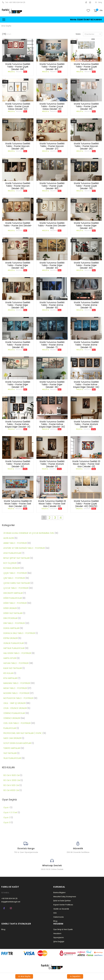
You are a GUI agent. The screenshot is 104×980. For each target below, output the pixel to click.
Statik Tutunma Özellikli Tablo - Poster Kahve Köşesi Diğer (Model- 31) (18, 424)
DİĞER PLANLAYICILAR (13, 598)
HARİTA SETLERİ (10, 658)
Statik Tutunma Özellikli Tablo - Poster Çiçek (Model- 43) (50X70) (86, 504)
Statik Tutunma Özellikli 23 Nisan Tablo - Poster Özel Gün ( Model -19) (52, 504)
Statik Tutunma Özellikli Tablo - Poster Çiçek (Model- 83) (52, 67)
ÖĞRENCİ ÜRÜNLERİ (12, 718)
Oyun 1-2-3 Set (10, 812)
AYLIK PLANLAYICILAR (12, 553)
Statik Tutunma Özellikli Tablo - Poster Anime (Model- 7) (52, 345)
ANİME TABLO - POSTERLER (15, 543)
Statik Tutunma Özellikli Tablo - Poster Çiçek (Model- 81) (86, 106)
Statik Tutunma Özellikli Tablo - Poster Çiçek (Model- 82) (86, 67)
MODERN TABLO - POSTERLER (17, 693)
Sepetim (75, 976)
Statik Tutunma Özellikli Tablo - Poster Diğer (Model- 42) (18, 265)
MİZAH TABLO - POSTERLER (15, 688)
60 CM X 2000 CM (12, 780)
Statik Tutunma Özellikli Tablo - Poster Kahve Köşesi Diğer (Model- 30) (52, 424)
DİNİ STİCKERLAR (10, 618)
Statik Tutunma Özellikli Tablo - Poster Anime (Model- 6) (86, 345)
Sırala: (78, 34)
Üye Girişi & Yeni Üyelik (63, 929)
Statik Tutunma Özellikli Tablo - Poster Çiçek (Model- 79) (86, 186)
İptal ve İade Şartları (62, 901)
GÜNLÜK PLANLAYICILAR (14, 643)
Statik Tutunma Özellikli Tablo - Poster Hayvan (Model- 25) (18, 186)
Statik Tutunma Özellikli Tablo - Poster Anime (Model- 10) (52, 305)
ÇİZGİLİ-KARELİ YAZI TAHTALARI (17, 583)
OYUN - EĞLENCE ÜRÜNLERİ (15, 708)
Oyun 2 (7, 817)
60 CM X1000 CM (11, 790)
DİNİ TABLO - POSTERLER (14, 623)
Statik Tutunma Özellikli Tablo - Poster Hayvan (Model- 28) (18, 146)
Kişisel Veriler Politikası (63, 905)
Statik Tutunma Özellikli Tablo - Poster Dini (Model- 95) (52, 226)
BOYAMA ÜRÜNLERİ (12, 568)
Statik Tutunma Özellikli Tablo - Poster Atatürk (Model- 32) (18, 464)
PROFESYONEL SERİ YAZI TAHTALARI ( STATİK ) (23, 733)
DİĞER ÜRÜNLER (10, 608)
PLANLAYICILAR (10, 728)
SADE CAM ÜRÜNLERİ (12, 738)
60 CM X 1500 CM (12, 775)
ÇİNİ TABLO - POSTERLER (14, 578)
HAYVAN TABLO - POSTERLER (16, 663)
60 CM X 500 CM (11, 785)
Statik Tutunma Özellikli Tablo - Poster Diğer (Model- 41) (52, 265)
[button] (98, 11)
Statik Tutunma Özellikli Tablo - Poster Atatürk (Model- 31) (52, 464)
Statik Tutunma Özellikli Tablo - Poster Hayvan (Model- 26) (86, 146)
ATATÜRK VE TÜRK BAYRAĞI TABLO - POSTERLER (24, 548)
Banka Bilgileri (59, 893)
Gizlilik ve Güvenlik (61, 909)
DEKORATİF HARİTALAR (13, 593)
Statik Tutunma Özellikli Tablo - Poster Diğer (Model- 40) (86, 265)
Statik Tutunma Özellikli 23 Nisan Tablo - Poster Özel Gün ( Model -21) (86, 464)
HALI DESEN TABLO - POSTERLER (18, 653)
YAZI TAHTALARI (10, 753)
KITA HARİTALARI (10, 678)
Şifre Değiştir (59, 942)
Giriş (98, 2)
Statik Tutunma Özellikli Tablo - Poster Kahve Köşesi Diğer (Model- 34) (86, 384)
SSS (55, 913)
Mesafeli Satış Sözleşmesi (65, 897)
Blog (55, 921)
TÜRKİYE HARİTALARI (12, 748)
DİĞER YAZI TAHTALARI (13, 613)
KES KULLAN (8, 673)
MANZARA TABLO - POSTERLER (17, 683)
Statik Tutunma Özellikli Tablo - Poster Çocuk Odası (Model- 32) (18, 106)
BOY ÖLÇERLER (10, 563)
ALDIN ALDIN (9, 538)
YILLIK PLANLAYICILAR (13, 758)
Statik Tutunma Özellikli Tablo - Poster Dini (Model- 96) (18, 226)
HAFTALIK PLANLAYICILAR (14, 648)
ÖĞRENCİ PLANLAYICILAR (14, 713)
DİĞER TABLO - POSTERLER (15, 603)
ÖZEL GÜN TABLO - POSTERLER (17, 723)
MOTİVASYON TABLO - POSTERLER (19, 698)
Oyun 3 (7, 822)
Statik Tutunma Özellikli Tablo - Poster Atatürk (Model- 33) (86, 424)
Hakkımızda (58, 917)
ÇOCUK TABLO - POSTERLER (16, 588)
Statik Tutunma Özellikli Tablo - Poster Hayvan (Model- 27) (52, 146)
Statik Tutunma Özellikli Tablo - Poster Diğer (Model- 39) (18, 305)
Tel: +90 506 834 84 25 (14, 2)
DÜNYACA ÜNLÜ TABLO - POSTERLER (19, 633)
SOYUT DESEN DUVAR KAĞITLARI (17, 743)
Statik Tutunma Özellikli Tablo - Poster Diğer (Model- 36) (52, 384)
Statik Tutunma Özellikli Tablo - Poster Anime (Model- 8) (18, 345)
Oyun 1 (6, 807)
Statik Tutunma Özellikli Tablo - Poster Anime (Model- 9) (86, 305)
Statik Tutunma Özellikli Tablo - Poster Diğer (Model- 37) (18, 384)
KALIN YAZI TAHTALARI (13, 668)
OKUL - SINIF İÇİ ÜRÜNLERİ (14, 703)
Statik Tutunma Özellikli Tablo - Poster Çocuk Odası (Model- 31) (52, 106)
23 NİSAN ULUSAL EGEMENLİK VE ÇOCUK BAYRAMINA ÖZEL (29, 533)
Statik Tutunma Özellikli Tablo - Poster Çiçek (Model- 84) (18, 67)
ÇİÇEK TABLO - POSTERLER (15, 573)
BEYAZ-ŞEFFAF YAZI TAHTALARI (17, 558)
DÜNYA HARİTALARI (12, 628)
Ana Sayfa (6, 26)
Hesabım (57, 933)
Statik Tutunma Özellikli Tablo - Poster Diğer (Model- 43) (86, 226)
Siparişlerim (59, 938)
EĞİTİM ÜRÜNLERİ (11, 638)
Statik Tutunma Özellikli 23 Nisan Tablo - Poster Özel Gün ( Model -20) (18, 504)
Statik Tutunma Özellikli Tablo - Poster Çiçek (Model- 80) (52, 186)
